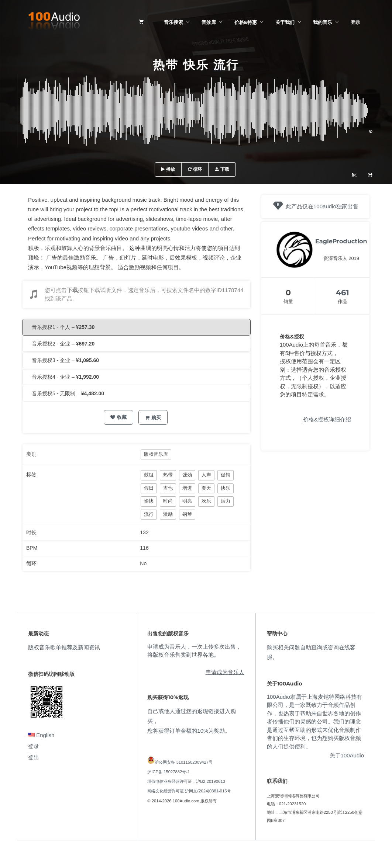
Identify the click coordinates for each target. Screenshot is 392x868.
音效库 (209, 22)
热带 (168, 475)
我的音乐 (323, 22)
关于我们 (285, 22)
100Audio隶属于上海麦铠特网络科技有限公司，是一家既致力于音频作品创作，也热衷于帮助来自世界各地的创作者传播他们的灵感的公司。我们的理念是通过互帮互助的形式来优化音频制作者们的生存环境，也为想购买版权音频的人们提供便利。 (314, 722)
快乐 (226, 488)
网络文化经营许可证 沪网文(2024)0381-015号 (189, 791)
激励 (168, 514)
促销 (226, 475)
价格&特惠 (246, 22)
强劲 (187, 475)
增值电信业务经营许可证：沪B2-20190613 (186, 781)
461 (343, 293)
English (41, 735)
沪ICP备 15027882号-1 (169, 772)
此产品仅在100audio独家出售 (322, 206)
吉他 (168, 488)
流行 (149, 514)
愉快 (149, 501)
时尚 (168, 501)
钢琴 (187, 514)
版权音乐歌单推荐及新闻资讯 (64, 647)
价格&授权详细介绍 (327, 419)
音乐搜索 (173, 22)
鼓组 (149, 475)
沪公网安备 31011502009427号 (184, 762)
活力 (226, 501)
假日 (149, 488)
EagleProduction (341, 241)
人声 (206, 475)
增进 (187, 488)
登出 (34, 757)
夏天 (206, 488)
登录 (355, 22)
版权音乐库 (156, 454)
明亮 (187, 501)
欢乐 (206, 501)
